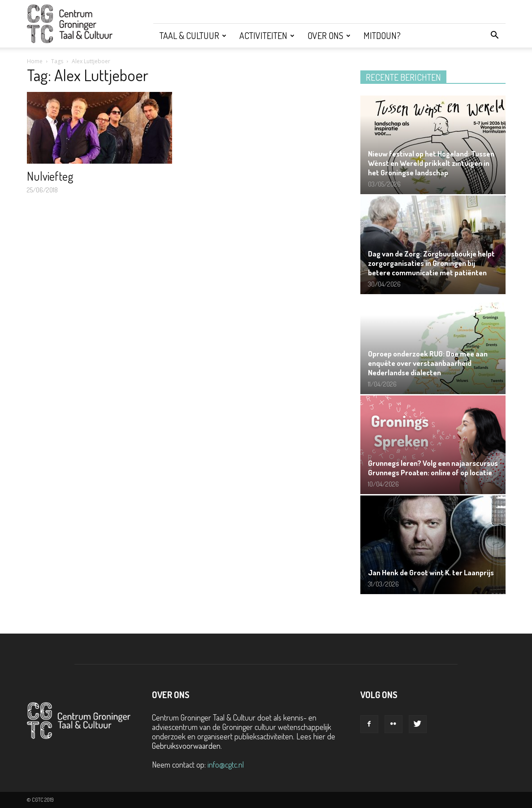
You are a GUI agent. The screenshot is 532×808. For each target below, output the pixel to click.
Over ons (329, 35)
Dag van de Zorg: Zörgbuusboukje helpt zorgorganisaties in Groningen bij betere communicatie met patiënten (431, 263)
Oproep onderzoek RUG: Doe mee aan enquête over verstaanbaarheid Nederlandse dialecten (428, 363)
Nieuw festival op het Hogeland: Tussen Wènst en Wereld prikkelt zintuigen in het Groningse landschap (431, 163)
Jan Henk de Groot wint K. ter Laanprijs (431, 572)
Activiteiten (267, 35)
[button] (495, 35)
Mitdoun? (382, 35)
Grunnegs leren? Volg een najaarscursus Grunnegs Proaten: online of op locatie (433, 468)
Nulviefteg (50, 176)
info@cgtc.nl (226, 765)
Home (35, 61)
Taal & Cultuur (193, 35)
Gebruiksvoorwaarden (186, 746)
